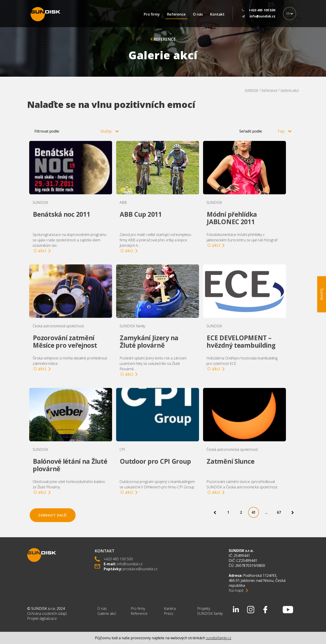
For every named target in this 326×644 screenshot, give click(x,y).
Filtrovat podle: (77, 131)
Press (169, 613)
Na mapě (236, 590)
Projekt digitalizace (42, 618)
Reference (176, 14)
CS (290, 13)
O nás (198, 14)
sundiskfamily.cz (219, 638)
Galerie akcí (290, 90)
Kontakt (217, 14)
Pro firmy (152, 14)
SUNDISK (252, 90)
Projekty (204, 608)
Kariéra (170, 608)
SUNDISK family (210, 613)
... (266, 512)
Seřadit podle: (265, 131)
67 (279, 512)
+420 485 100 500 (118, 559)
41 (254, 512)
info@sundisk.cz (130, 564)
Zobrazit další (53, 515)
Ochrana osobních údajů (47, 613)
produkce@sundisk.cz (140, 569)
